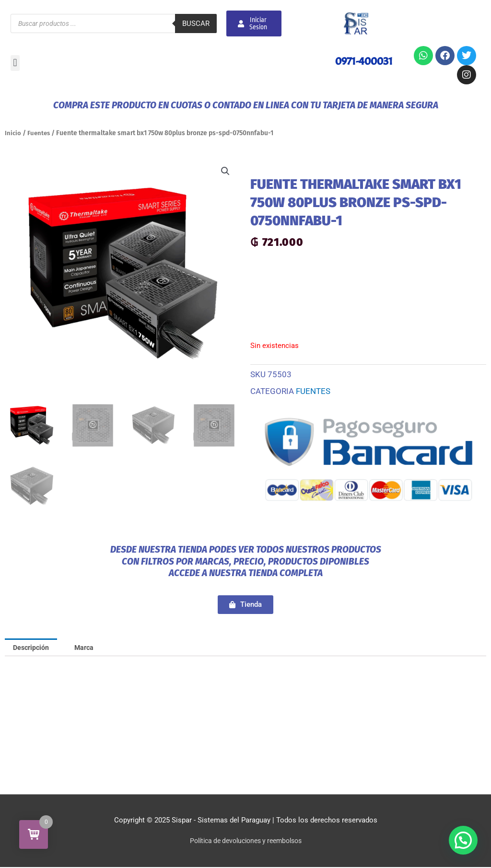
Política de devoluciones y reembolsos (246, 842)
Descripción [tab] (33, 648)
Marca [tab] (88, 648)
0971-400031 (362, 61)
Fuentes (40, 133)
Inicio (13, 133)
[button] (15, 63)
